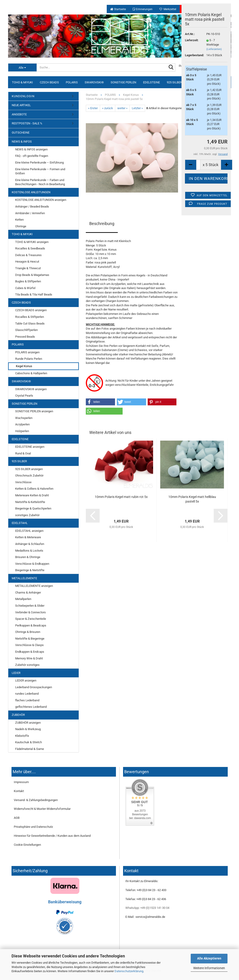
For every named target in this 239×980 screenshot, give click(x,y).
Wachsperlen (24, 418)
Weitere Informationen (209, 968)
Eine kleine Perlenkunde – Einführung (39, 162)
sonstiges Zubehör (27, 515)
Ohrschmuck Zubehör (29, 475)
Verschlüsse (23, 482)
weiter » (122, 108)
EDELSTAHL (20, 523)
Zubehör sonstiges (27, 665)
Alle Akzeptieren (209, 958)
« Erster (93, 108)
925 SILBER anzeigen (29, 469)
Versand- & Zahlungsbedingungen (36, 800)
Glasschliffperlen (26, 330)
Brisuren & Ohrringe (28, 557)
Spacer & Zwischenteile (31, 619)
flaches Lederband (27, 700)
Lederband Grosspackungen (34, 687)
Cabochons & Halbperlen (31, 373)
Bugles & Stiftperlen (28, 281)
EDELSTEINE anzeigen (30, 447)
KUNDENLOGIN (23, 96)
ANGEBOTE (19, 114)
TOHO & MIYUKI (22, 82)
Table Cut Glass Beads (30, 323)
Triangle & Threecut (28, 268)
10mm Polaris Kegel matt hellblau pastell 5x (192, 499)
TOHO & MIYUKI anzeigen (32, 242)
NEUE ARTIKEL (21, 105)
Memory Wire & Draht (29, 658)
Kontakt (19, 791)
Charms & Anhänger (28, 592)
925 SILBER (174, 82)
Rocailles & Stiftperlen (30, 317)
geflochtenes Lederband (31, 707)
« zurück (108, 108)
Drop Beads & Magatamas (32, 275)
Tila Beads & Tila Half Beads (34, 294)
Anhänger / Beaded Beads (32, 206)
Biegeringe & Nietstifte (30, 570)
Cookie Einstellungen (27, 845)
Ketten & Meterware (28, 537)
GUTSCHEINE (21, 133)
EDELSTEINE (151, 82)
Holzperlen (22, 431)
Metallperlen (23, 599)
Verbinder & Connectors (30, 612)
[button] (101, 402)
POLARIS (72, 82)
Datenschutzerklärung (129, 971)
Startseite (118, 9)
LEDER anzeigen (26, 680)
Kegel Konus (24, 366)
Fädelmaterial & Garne (30, 749)
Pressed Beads (25, 337)
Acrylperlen (22, 424)
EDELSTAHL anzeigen (29, 531)
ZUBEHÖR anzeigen (28, 723)
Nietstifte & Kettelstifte (30, 502)
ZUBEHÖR (18, 715)
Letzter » (137, 108)
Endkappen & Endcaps (30, 652)
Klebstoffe (22, 736)
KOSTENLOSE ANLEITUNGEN (31, 192)
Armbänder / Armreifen (30, 213)
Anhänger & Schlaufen (30, 544)
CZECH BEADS (49, 82)
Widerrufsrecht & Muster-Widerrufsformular (42, 809)
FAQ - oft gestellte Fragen (32, 156)
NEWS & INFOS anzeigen (31, 149)
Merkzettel (168, 9)
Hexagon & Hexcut (27, 262)
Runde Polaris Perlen (29, 359)
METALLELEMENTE (24, 578)
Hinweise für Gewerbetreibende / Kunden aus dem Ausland (52, 836)
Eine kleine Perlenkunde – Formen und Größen (40, 171)
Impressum (21, 782)
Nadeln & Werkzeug (28, 729)
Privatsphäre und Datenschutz (33, 827)
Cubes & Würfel (25, 288)
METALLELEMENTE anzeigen (34, 586)
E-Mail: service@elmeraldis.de (145, 917)
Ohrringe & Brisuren (28, 632)
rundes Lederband (27, 694)
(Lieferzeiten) (214, 49)
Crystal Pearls (24, 396)
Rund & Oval (23, 453)
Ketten (19, 220)
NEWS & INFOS (22, 142)
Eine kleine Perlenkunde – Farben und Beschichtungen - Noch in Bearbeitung (40, 182)
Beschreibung (102, 224)
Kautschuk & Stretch (29, 742)
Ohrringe (21, 226)
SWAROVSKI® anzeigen (31, 389)
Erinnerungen (143, 9)
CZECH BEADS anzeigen (31, 310)
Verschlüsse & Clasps (29, 645)
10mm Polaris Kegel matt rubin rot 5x (121, 497)
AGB (17, 818)
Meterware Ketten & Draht (32, 495)
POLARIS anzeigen (27, 352)
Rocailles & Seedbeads (30, 248)
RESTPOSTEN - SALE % (27, 123)
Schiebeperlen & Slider (30, 606)
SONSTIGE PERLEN (123, 82)
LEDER (16, 673)
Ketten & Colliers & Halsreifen (34, 489)
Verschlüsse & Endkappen (32, 564)
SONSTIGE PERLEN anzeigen (34, 411)
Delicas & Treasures (28, 255)
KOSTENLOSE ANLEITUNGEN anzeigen (41, 200)
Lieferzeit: (192, 40)
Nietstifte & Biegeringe (30, 639)
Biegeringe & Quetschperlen (33, 508)
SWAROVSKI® (94, 82)
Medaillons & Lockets (29, 551)
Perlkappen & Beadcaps (31, 625)
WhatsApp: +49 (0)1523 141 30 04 (147, 908)
